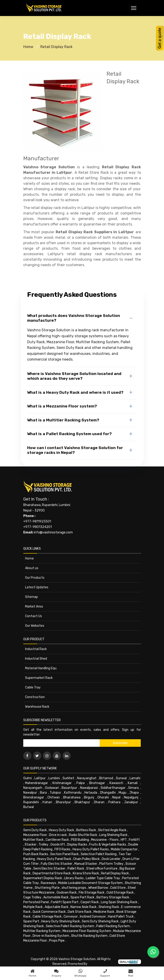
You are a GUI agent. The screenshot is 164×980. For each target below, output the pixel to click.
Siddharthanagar (113, 788)
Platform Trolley (111, 864)
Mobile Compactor (124, 849)
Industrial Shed (36, 659)
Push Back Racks (36, 854)
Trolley (43, 845)
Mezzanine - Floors (105, 840)
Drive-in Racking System (51, 936)
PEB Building (80, 840)
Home (28, 47)
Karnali (133, 783)
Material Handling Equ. (41, 668)
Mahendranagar (36, 783)
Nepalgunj (131, 797)
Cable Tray (33, 687)
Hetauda (91, 793)
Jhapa (134, 793)
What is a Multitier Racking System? (63, 420)
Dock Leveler (111, 859)
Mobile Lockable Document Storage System (90, 883)
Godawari (52, 788)
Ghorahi (103, 797)
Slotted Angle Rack (112, 830)
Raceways (48, 883)
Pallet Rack (76, 869)
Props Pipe (57, 941)
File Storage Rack (92, 893)
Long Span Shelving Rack (119, 902)
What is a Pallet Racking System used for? (69, 434)
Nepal (116, 797)
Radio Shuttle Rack (83, 835)
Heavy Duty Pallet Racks (91, 849)
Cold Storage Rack (120, 893)
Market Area (34, 606)
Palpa (81, 783)
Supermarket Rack (39, 678)
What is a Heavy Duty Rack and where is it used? (75, 392)
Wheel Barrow (98, 888)
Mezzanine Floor (35, 835)
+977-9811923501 (37, 521)
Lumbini (54, 778)
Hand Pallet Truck (121, 917)
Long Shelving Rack (113, 835)
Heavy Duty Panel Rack (54, 859)
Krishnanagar (62, 783)
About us (32, 568)
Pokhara (114, 802)
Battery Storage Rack (113, 897)
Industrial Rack (36, 649)
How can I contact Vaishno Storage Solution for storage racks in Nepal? (75, 450)
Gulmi (27, 778)
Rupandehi (31, 802)
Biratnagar (97, 783)
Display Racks (77, 845)
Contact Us (34, 616)
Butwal (29, 807)
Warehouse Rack (37, 707)
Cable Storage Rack (47, 917)
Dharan (99, 802)
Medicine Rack (104, 912)
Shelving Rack (109, 907)
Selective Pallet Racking (99, 854)
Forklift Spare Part (65, 902)
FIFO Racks (62, 849)
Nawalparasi (89, 788)
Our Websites (35, 626)
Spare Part (31, 921)
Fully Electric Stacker (57, 864)
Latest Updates (37, 587)
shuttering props (74, 888)
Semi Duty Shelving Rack (100, 921)
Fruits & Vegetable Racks (108, 845)
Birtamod (106, 778)
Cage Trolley (32, 897)
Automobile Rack (56, 897)
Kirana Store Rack (86, 873)
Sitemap (31, 597)
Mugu (122, 793)
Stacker (31, 845)
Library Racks (74, 878)
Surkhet (68, 778)
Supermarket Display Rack (43, 878)
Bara (43, 793)
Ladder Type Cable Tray (103, 878)
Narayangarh (33, 788)
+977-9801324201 (38, 527)
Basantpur (69, 788)
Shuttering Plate (47, 888)
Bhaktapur (82, 802)
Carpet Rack (90, 902)
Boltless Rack (86, 830)
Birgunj (89, 797)
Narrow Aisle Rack (83, 907)
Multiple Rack (33, 907)
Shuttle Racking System (89, 936)
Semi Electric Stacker (49, 869)
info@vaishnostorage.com (53, 532)
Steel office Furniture (102, 869)
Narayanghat (87, 778)
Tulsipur (55, 793)
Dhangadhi (108, 793)
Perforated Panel (36, 902)
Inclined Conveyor (93, 917)
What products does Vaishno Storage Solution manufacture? (74, 318)
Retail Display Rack (56, 47)
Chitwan (54, 797)
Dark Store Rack (80, 912)
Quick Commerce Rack (49, 912)
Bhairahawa (72, 797)
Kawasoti (116, 783)
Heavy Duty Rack (61, 830)
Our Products (35, 578)
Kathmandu (73, 793)
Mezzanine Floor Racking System (87, 931)
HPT (124, 840)
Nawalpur (30, 793)
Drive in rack (58, 835)
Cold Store (118, 888)
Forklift (134, 840)
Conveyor (71, 917)
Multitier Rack (33, 840)
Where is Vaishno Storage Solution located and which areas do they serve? (74, 376)
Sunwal (121, 778)
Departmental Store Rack (52, 873)
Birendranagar (34, 797)
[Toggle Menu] (134, 8)
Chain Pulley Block (86, 859)
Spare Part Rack (82, 897)
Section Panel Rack (64, 854)
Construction (35, 697)
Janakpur (131, 802)
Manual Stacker (86, 864)
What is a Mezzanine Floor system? (62, 406)
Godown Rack (67, 893)
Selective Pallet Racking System (70, 926)
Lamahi (135, 778)
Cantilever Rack (57, 840)
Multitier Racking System (42, 931)
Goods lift (58, 845)
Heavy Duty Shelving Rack (61, 921)
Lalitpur (40, 778)
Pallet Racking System (113, 926)
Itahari (47, 802)
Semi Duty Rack (35, 830)
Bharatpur (63, 802)
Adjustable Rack (57, 907)
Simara (133, 788)
